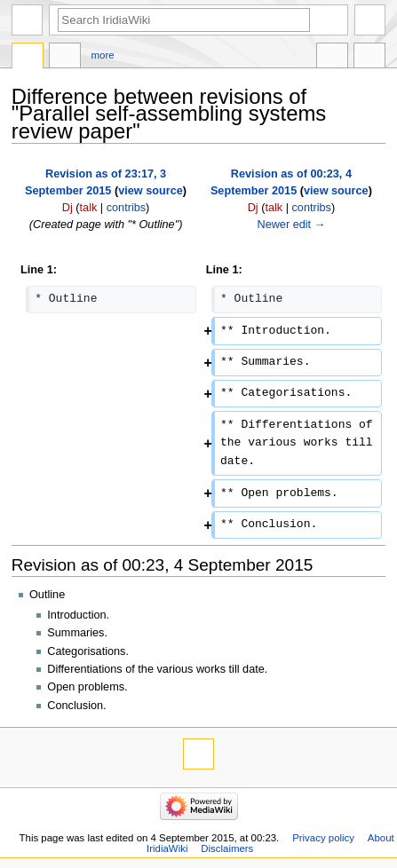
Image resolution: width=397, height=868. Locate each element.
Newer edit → (291, 225)
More (103, 55)
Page (28, 58)
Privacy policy (323, 838)
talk (89, 208)
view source (151, 191)
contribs (126, 208)
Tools (369, 58)
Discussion (65, 58)
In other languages (332, 58)
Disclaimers (227, 848)
